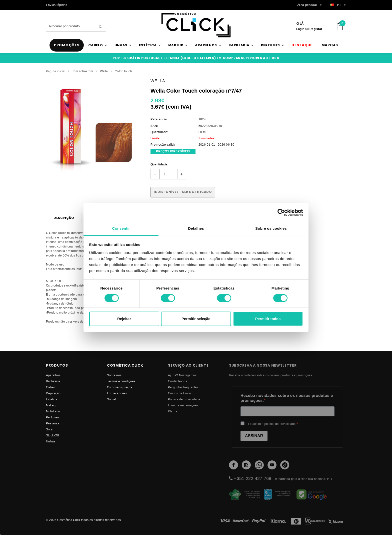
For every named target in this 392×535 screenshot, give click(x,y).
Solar (50, 429)
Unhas (51, 441)
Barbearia (53, 381)
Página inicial (56, 71)
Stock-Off (52, 435)
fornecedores (117, 393)
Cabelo (51, 387)
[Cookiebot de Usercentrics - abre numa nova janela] (281, 212)
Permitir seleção (196, 319)
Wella (104, 71)
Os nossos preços (120, 387)
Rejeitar (124, 319)
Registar (316, 29)
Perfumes (53, 417)
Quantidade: (159, 164)
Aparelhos (53, 375)
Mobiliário (53, 411)
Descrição (64, 218)
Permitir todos (268, 319)
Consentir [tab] (121, 228)
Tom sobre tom (83, 71)
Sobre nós (114, 375)
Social (111, 399)
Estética (52, 399)
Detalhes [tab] (196, 228)
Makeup (52, 405)
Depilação (53, 393)
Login (300, 29)
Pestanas (53, 423)
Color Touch (123, 71)
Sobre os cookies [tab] (271, 228)
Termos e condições (121, 381)
